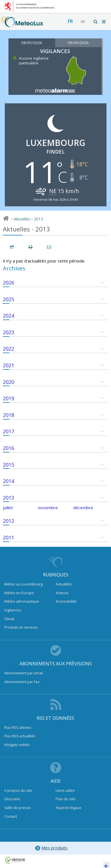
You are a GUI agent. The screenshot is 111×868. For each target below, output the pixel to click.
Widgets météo (17, 745)
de (83, 22)
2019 (8, 398)
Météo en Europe (19, 593)
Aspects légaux (68, 808)
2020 (8, 382)
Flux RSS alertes (18, 727)
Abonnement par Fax (22, 682)
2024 (8, 316)
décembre (83, 508)
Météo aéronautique (22, 601)
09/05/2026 (78, 43)
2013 (38, 219)
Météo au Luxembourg (23, 584)
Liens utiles (65, 790)
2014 (8, 481)
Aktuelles (22, 219)
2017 (8, 431)
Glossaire (12, 799)
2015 (8, 465)
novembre (48, 508)
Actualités (64, 584)
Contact (11, 816)
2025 (8, 299)
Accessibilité (66, 601)
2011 (8, 537)
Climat (9, 619)
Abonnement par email (24, 673)
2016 (8, 448)
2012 (8, 521)
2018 (8, 415)
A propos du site (18, 790)
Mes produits (51, 848)
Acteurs (62, 593)
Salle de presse (18, 808)
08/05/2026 (32, 43)
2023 (8, 332)
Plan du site (66, 799)
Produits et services (21, 627)
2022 (8, 349)
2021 (8, 365)
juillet (8, 508)
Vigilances (13, 610)
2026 (8, 283)
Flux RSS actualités (20, 736)
